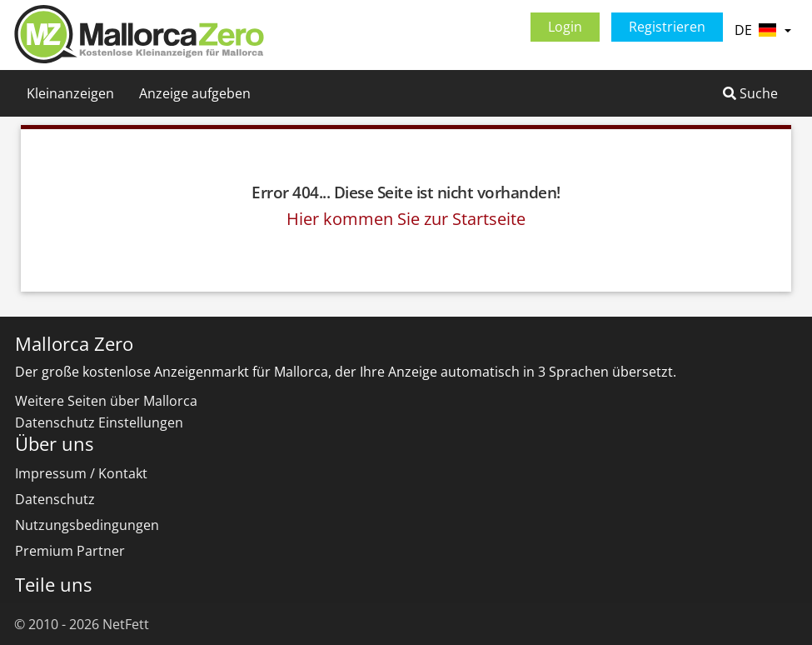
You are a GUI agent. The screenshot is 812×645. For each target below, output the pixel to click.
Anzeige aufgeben (195, 93)
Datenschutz (55, 499)
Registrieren (667, 27)
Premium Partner (70, 551)
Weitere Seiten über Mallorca (106, 401)
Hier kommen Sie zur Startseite (406, 219)
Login (565, 27)
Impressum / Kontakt (81, 473)
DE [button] (763, 30)
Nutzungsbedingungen (87, 525)
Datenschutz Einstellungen (99, 422)
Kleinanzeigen (70, 93)
